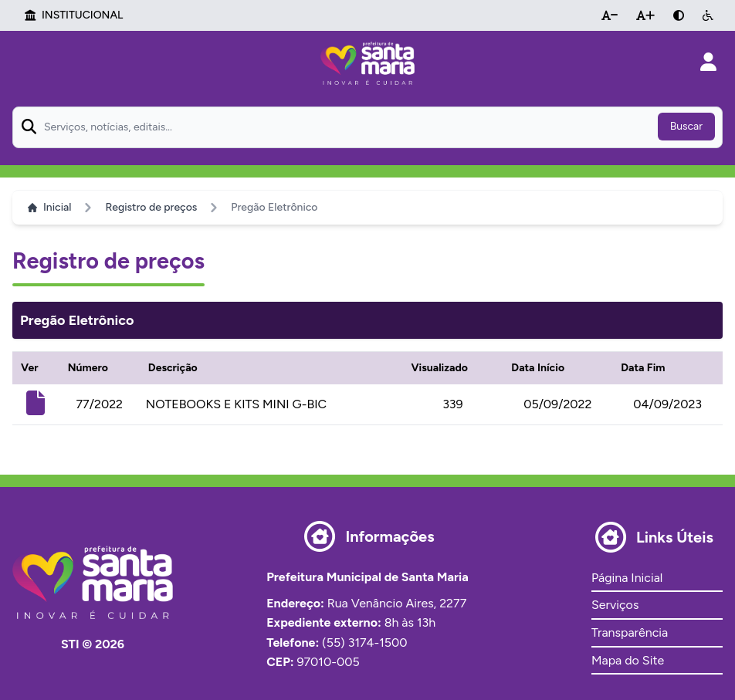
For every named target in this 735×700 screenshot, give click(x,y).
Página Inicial (627, 578)
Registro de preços (151, 207)
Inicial (49, 207)
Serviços (615, 605)
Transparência (630, 632)
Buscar (686, 126)
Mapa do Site (628, 660)
